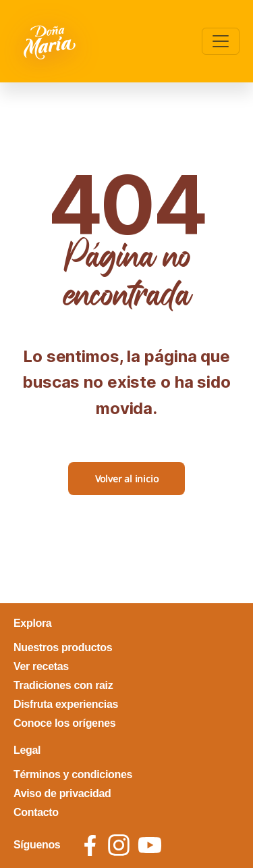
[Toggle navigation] (221, 41)
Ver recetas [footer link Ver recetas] (41, 666)
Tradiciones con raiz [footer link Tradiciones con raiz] (63, 685)
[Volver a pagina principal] (51, 41)
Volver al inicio (127, 479)
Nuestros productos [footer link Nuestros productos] (63, 647)
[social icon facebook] (90, 845)
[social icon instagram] (119, 845)
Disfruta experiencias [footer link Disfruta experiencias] (66, 704)
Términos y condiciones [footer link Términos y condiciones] (73, 774)
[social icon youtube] (150, 845)
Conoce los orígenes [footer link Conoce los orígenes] (64, 723)
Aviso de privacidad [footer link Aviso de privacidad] (62, 793)
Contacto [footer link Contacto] (36, 812)
